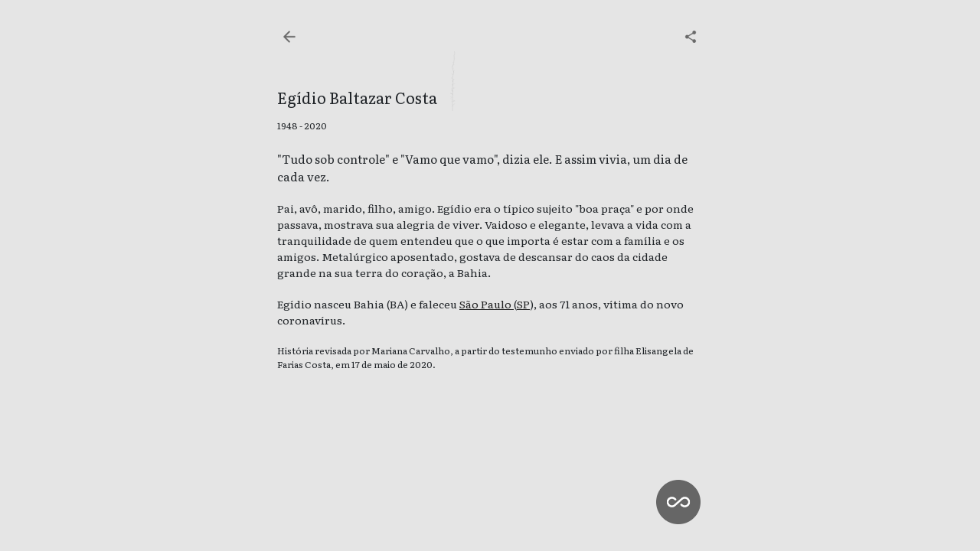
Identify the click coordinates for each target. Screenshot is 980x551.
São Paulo (487, 304)
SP (523, 304)
